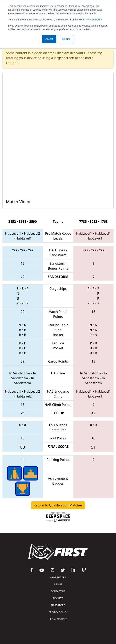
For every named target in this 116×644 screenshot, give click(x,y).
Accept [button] (49, 39)
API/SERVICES (58, 577)
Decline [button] (66, 39)
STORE (58, 605)
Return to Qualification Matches (58, 505)
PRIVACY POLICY (58, 612)
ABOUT (58, 584)
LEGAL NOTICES (58, 619)
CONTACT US (58, 591)
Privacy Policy (90, 20)
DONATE (58, 598)
